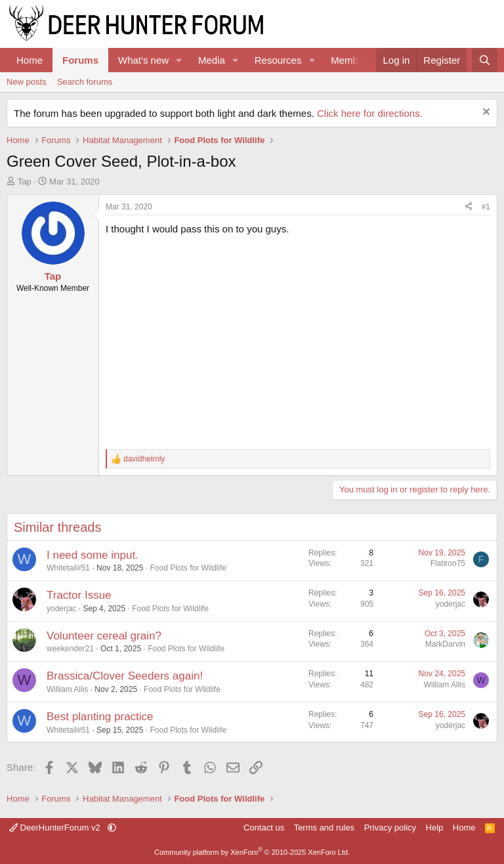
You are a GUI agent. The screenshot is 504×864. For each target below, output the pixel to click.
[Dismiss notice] (485, 113)
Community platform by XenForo (252, 852)
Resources (278, 60)
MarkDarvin (445, 644)
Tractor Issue (79, 595)
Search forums (85, 82)
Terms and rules (324, 828)
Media (212, 60)
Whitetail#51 (68, 568)
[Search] (485, 60)
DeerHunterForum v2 (56, 828)
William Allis (67, 689)
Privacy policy (390, 828)
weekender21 (70, 649)
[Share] (469, 207)
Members (351, 60)
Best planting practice (100, 717)
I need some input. (93, 555)
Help (435, 828)
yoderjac (61, 609)
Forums (80, 60)
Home (30, 60)
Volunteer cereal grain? (104, 636)
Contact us (264, 828)
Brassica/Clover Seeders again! (125, 676)
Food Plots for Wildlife (188, 568)
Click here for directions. (370, 113)
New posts (27, 82)
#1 (486, 207)
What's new (143, 60)
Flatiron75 (448, 563)
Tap (25, 182)
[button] (179, 60)
